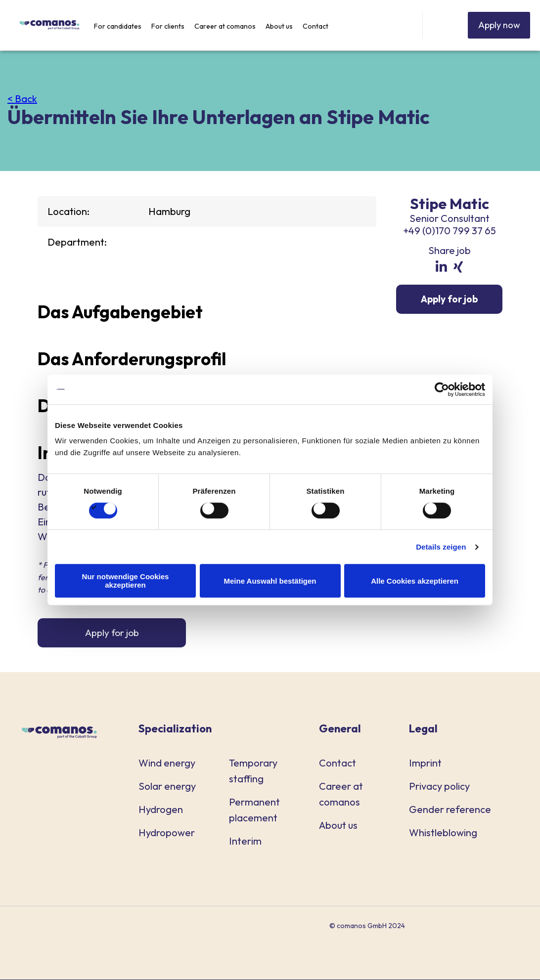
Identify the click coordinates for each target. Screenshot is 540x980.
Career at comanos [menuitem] (225, 26)
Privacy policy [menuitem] (439, 787)
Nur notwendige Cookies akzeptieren (126, 581)
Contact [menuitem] (315, 26)
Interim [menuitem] (245, 841)
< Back (22, 99)
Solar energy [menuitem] (167, 787)
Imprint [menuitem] (425, 763)
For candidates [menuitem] (118, 26)
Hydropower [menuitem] (167, 833)
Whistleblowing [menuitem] (443, 833)
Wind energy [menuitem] (167, 763)
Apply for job (112, 633)
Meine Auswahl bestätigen (270, 581)
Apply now (495, 25)
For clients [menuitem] (168, 26)
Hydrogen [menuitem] (161, 810)
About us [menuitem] (279, 26)
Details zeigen (441, 547)
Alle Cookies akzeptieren (415, 581)
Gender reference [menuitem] (450, 810)
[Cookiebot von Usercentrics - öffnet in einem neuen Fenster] (442, 389)
